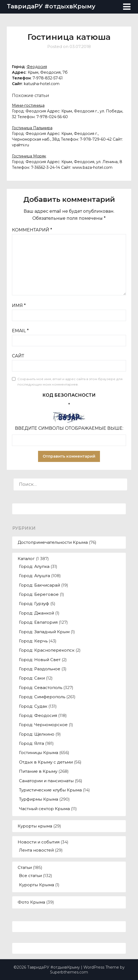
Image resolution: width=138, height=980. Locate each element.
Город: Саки (32, 678)
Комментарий (32, 230)
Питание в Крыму (38, 771)
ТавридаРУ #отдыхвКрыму (51, 6)
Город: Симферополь (42, 697)
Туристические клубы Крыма (50, 790)
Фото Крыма (31, 902)
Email (20, 331)
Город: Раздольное (40, 669)
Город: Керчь (33, 641)
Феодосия (37, 67)
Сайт (18, 356)
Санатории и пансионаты (46, 781)
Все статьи (30, 876)
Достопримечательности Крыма (53, 542)
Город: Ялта (32, 743)
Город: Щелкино (37, 734)
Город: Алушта (34, 576)
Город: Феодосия (38, 715)
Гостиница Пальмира (32, 128)
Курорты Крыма (37, 885)
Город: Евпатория (38, 622)
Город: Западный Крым (44, 632)
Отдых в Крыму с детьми (46, 762)
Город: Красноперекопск (47, 650)
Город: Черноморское (43, 725)
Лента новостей (36, 850)
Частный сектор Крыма (44, 809)
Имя (19, 305)
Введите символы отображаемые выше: (69, 428)
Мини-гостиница (28, 105)
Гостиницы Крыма (39, 753)
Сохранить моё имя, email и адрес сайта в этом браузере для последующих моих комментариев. (70, 382)
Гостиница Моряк (29, 156)
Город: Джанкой (37, 613)
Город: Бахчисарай (40, 585)
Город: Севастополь (41, 688)
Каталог (26, 559)
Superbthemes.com (69, 972)
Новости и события (39, 842)
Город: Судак (33, 706)
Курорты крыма (35, 826)
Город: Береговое (39, 594)
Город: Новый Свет (40, 660)
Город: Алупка (34, 566)
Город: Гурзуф (34, 604)
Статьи (25, 867)
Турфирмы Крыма (39, 799)
